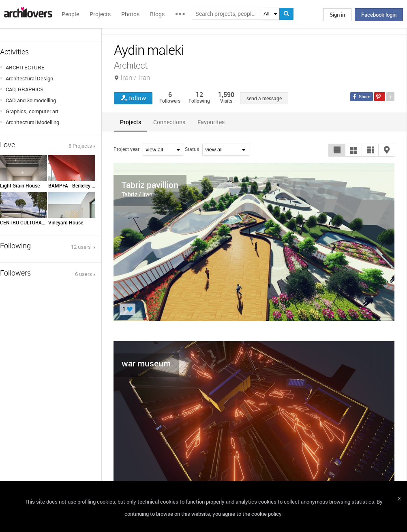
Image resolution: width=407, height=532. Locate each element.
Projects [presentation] (131, 122)
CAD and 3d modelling (31, 100)
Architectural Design (29, 78)
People (70, 14)
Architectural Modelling (32, 122)
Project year (126, 149)
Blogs (157, 14)
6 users (84, 274)
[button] (337, 150)
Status (192, 149)
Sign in (337, 15)
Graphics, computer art (32, 111)
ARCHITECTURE (25, 67)
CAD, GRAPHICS (25, 89)
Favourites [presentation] (211, 122)
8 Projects (80, 146)
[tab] (131, 122)
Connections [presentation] (169, 122)
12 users (81, 247)
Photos (130, 14)
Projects (100, 14)
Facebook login (379, 15)
